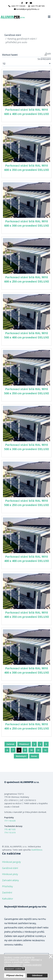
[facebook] (22, 3)
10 (31, 750)
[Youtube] (31, 3)
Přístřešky (7, 886)
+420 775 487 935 (38, 6)
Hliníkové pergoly (11, 862)
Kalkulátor (8, 899)
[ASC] (46, 54)
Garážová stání (10, 868)
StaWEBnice (37, 850)
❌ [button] (51, 957)
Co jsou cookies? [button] (13, 965)
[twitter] (27, 3)
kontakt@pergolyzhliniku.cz (28, 9)
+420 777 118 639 (18, 6)
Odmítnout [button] (37, 975)
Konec (34, 756)
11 (38, 750)
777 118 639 (10, 821)
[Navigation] (49, 17)
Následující (21, 756)
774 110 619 (10, 833)
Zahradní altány (10, 880)
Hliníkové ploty (10, 874)
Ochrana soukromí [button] (32, 965)
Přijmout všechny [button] (15, 975)
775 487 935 (10, 829)
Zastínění (7, 893)
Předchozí (24, 744)
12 (45, 750)
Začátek (10, 744)
